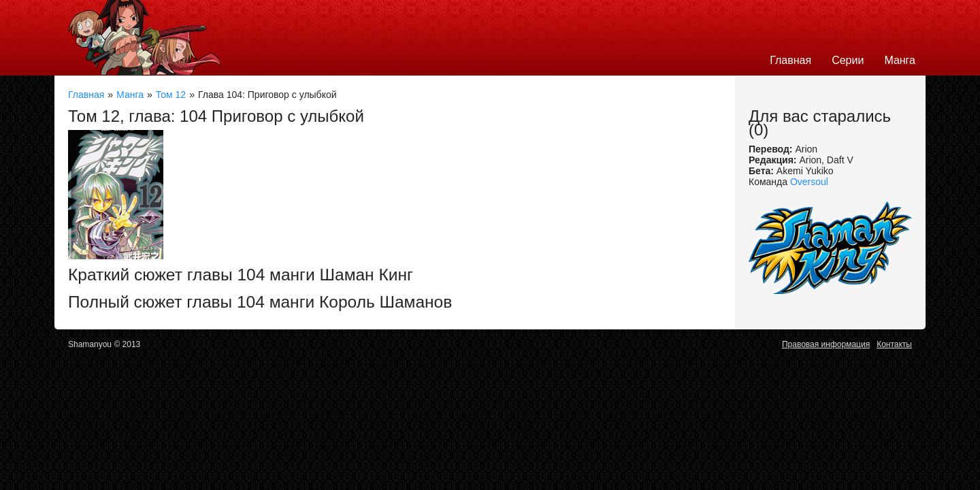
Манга (900, 60)
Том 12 (171, 95)
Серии (848, 60)
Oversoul (809, 182)
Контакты (894, 344)
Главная (790, 60)
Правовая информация (826, 344)
